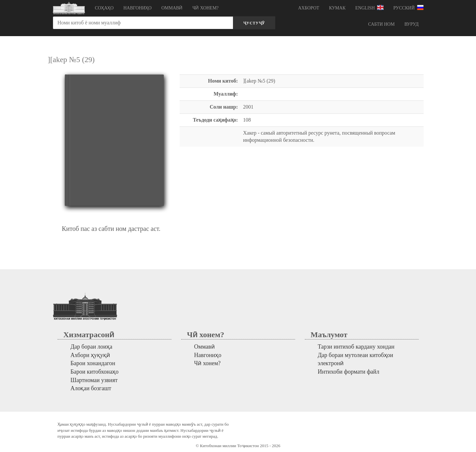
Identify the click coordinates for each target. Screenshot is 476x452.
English (369, 7)
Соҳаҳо (104, 8)
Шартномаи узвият (94, 380)
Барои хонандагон (93, 363)
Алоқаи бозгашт (91, 388)
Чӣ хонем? (205, 8)
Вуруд (412, 24)
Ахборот (309, 8)
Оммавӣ (172, 8)
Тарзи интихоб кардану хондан (356, 347)
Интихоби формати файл (349, 372)
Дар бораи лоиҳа (92, 347)
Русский (408, 7)
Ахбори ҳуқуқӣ (90, 355)
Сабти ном (381, 24)
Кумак (337, 8)
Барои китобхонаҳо (95, 372)
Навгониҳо (137, 8)
